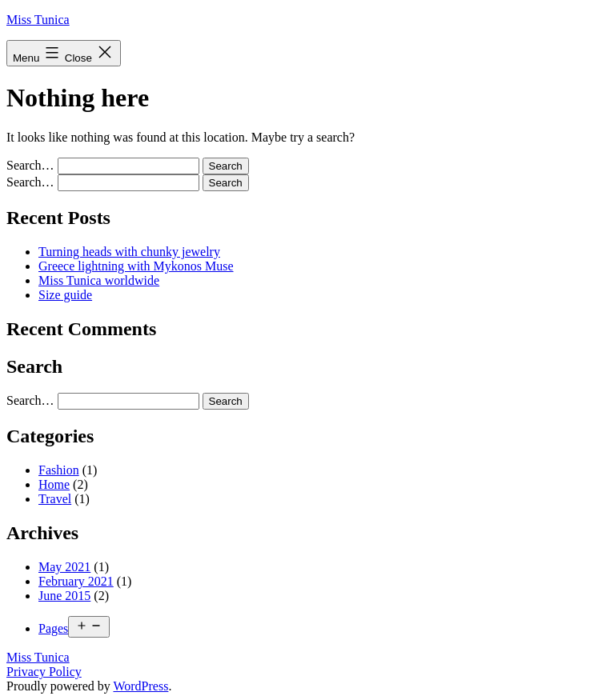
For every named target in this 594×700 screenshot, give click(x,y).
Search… (30, 165)
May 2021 (64, 567)
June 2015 (64, 596)
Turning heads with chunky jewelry (129, 252)
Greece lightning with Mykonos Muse (136, 266)
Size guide (65, 295)
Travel (55, 499)
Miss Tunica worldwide (99, 280)
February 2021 (76, 581)
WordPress (140, 686)
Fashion (59, 470)
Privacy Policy (44, 672)
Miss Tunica (38, 20)
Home (54, 484)
